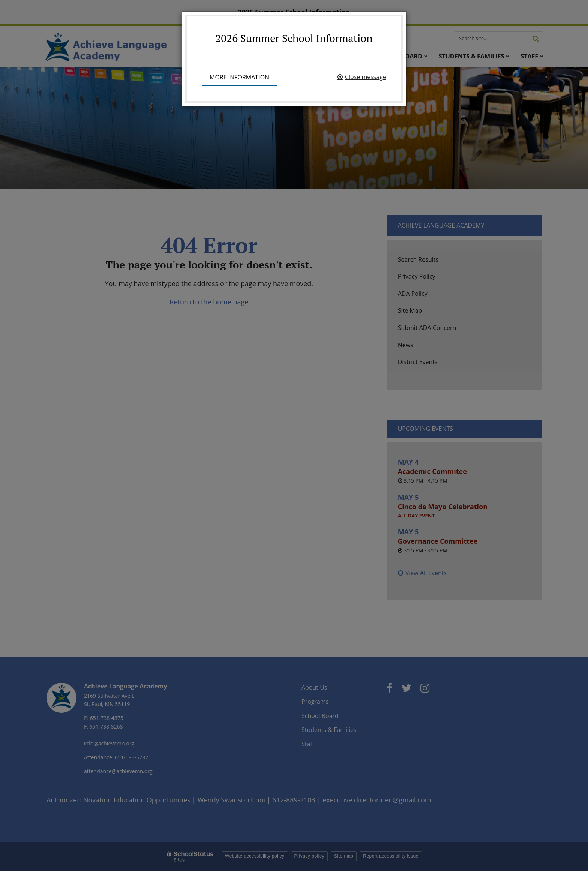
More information (239, 77)
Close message (366, 77)
